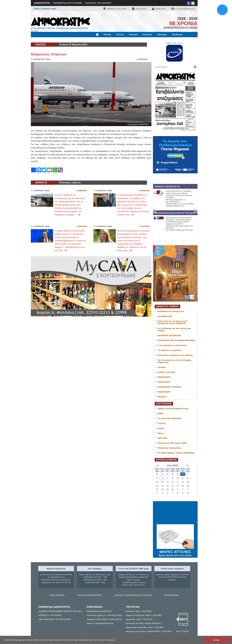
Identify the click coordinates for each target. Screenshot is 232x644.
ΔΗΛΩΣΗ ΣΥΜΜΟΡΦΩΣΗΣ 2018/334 (133, 595)
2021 (162, 469)
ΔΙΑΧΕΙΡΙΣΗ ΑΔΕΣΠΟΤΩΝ (169, 335)
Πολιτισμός (147, 35)
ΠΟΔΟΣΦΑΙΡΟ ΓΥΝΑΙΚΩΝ (169, 387)
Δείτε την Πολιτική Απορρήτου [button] (102, 640)
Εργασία (55, 40)
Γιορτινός (162, 423)
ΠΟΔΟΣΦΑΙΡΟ (164, 377)
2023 (173, 469)
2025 (183, 469)
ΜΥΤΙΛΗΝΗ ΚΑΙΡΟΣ (175, 513)
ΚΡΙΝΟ (161, 413)
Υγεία (81, 40)
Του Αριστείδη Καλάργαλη (169, 418)
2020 (157, 469)
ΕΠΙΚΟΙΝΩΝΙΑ (171, 595)
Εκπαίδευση (177, 35)
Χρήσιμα (92, 40)
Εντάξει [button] (216, 640)
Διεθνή (104, 40)
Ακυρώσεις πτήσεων (49, 54)
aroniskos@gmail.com (175, 206)
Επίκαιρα (162, 367)
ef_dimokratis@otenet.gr (185, 9)
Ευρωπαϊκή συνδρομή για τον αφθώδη (175, 355)
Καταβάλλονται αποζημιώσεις (171, 311)
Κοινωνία (120, 35)
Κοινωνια (143, 59)
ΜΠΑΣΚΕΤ (162, 397)
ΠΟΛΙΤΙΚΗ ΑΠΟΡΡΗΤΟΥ (90, 595)
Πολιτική (107, 35)
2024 (178, 469)
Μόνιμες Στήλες (40, 40)
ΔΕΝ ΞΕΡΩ (162, 438)
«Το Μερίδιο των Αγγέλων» (170, 350)
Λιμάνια (161, 428)
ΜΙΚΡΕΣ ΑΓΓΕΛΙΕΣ (175, 551)
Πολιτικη (82, 226)
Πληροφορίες (117, 40)
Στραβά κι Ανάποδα (166, 372)
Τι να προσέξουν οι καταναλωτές (172, 345)
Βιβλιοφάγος (69, 40)
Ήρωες (161, 433)
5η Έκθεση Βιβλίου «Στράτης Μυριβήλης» (176, 453)
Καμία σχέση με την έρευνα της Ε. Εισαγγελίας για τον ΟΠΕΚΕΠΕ (173, 322)
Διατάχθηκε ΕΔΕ (165, 316)
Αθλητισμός (162, 35)
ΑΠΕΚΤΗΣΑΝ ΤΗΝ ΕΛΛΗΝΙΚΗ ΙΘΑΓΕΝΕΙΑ (176, 340)
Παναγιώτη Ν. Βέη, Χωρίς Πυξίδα (172, 443)
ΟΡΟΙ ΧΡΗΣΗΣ (57, 595)
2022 (168, 469)
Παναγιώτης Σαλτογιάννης (169, 448)
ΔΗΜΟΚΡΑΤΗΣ (42, 3)
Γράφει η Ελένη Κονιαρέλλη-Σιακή (173, 409)
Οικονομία (133, 35)
